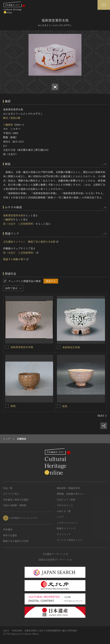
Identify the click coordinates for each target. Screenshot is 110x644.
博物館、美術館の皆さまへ (71, 494)
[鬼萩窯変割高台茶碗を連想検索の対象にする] (7, 347)
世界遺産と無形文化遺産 (16, 500)
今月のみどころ (65, 505)
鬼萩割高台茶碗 (71, 347)
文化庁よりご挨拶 (66, 500)
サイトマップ (64, 534)
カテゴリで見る (11, 494)
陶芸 (6, 118)
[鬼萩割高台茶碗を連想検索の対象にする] (59, 347)
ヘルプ (60, 517)
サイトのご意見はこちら (70, 540)
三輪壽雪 (8, 125)
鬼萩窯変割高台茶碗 (22, 347)
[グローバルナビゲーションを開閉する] (104, 5)
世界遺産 (8, 529)
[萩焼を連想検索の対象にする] (7, 406)
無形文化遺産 (10, 535)
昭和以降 (15, 118)
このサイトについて (67, 523)
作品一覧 (8, 488)
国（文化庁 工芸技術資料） (19, 224)
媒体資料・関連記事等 (68, 488)
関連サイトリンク (66, 528)
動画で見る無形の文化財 (16, 541)
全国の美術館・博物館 (15, 505)
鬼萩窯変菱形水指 (13, 215)
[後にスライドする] (102, 416)
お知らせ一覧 (64, 511)
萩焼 (13, 406)
